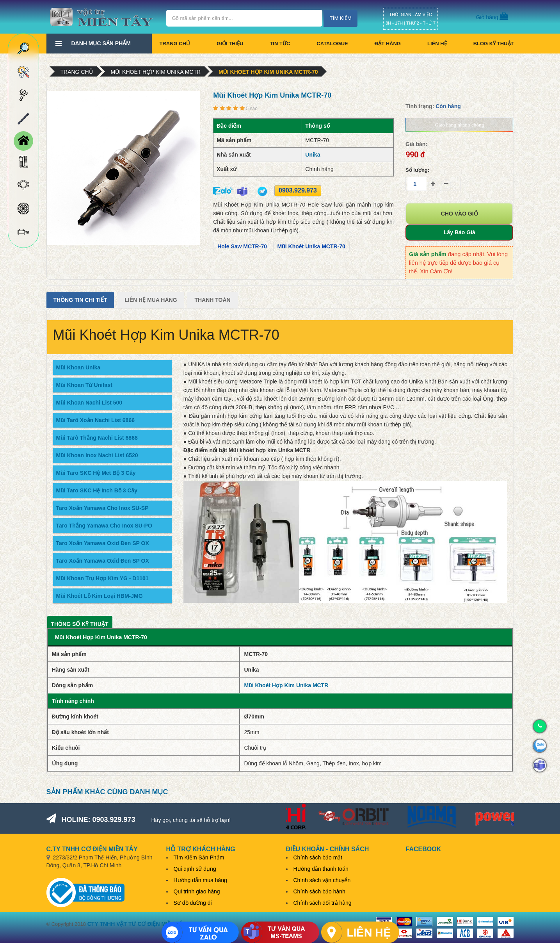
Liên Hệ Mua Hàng (151, 300)
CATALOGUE (332, 44)
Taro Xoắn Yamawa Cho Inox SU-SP (102, 508)
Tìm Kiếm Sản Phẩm (199, 857)
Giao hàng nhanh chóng (459, 125)
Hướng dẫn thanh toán (321, 869)
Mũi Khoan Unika (78, 367)
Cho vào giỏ (460, 214)
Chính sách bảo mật (318, 857)
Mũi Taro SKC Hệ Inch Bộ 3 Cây (97, 490)
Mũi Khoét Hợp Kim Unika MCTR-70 (268, 72)
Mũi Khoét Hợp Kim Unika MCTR (156, 72)
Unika (313, 155)
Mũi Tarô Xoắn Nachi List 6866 (95, 420)
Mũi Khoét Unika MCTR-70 (311, 246)
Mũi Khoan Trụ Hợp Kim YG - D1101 (102, 578)
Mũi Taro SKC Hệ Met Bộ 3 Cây (96, 473)
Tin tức (280, 44)
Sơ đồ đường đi (193, 903)
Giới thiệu (230, 44)
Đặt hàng (388, 44)
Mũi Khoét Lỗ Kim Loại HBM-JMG (100, 596)
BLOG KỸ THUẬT (494, 44)
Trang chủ (175, 44)
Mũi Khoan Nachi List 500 (89, 403)
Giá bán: (416, 144)
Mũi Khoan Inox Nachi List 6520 (97, 455)
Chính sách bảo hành (319, 891)
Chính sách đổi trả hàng (323, 903)
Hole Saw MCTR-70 (242, 246)
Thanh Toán (212, 300)
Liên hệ (437, 44)
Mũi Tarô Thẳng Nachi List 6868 (97, 438)
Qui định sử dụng (195, 869)
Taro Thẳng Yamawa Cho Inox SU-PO (104, 526)
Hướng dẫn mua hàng (200, 880)
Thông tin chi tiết (80, 300)
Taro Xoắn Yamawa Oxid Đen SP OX (103, 543)
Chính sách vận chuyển (322, 880)
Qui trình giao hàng (197, 891)
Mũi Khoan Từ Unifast (84, 385)
